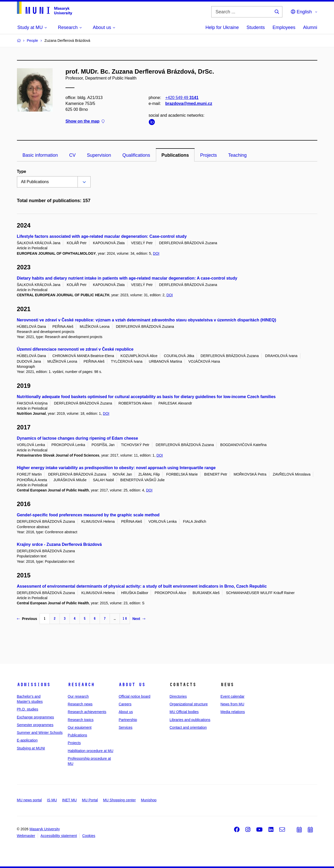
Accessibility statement (59, 836)
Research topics (81, 720)
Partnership (128, 720)
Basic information (40, 155)
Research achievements (87, 712)
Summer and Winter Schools (40, 733)
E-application (27, 740)
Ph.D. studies (28, 709)
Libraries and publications (190, 720)
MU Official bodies (184, 712)
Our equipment (80, 727)
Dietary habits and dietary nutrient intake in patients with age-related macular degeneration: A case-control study (127, 278)
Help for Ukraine (222, 27)
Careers (125, 704)
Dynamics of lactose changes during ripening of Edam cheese (78, 438)
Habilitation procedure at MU (90, 751)
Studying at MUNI (31, 748)
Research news (80, 704)
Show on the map (85, 121)
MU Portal (90, 800)
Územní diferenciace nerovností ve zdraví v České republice (75, 349)
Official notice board (134, 696)
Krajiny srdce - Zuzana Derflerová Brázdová (59, 544)
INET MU (69, 800)
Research (81, 685)
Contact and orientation (188, 727)
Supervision (99, 155)
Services (126, 727)
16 (125, 619)
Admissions (34, 685)
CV (73, 155)
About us (132, 685)
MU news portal (29, 800)
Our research (78, 696)
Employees (284, 27)
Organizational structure (189, 704)
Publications (175, 155)
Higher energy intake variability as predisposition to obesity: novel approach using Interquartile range (116, 468)
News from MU (232, 704)
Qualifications (136, 155)
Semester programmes (35, 725)
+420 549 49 (182, 98)
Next (139, 619)
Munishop (149, 800)
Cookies (89, 836)
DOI (156, 253)
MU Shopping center (119, 800)
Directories (178, 696)
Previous (27, 619)
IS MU (52, 800)
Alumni (310, 27)
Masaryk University (45, 829)
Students (256, 27)
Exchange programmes (36, 717)
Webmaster (26, 836)
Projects (209, 155)
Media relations (233, 712)
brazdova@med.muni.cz (189, 103)
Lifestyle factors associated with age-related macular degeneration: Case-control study (102, 236)
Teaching (237, 155)
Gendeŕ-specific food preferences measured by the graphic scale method (88, 515)
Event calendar (232, 696)
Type (22, 171)
